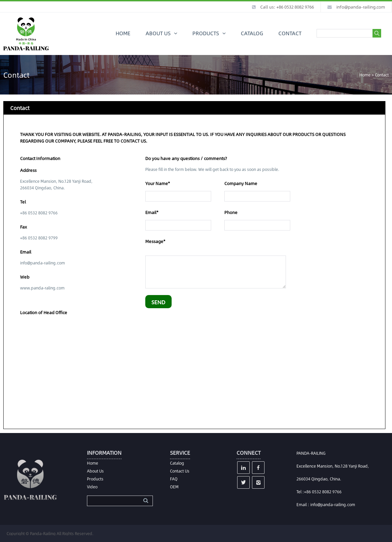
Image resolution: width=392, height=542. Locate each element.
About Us (95, 471)
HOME (123, 33)
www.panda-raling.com (42, 288)
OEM (174, 487)
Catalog (177, 463)
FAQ (174, 479)
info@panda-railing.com (361, 7)
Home (365, 75)
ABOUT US (158, 33)
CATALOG (252, 33)
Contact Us (180, 471)
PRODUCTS (206, 33)
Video (92, 487)
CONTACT (290, 33)
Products (95, 479)
